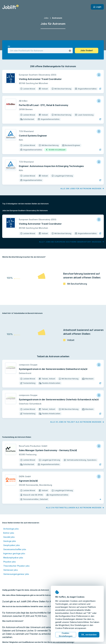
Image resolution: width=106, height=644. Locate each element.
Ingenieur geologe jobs (14, 553)
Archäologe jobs (11, 529)
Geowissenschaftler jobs (15, 549)
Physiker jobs (10, 562)
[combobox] (40, 51)
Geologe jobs (10, 541)
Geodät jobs (9, 537)
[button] (70, 51)
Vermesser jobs (11, 570)
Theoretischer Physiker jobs (16, 566)
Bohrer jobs (9, 533)
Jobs (46, 18)
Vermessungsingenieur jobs (16, 574)
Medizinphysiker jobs (13, 558)
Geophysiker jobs (12, 545)
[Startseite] (10, 7)
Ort (9, 46)
